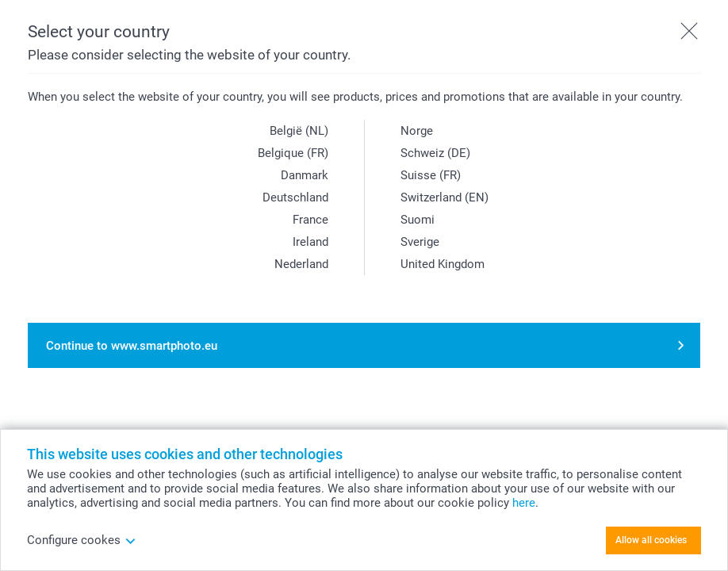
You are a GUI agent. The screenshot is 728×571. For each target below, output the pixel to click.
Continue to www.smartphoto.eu (132, 346)
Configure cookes (82, 540)
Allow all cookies (651, 540)
